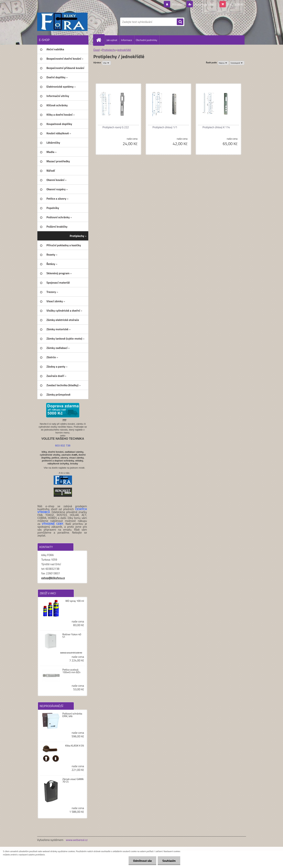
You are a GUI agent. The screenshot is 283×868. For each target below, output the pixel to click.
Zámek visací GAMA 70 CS (73, 780)
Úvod (97, 50)
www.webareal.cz (77, 840)
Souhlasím (169, 861)
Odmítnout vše (143, 861)
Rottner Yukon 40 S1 (72, 636)
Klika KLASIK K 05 (75, 746)
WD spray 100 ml (75, 601)
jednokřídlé (124, 50)
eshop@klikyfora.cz (53, 578)
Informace (127, 40)
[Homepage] (100, 40)
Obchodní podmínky (147, 40)
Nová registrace (204, 4)
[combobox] (223, 63)
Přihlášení (178, 4)
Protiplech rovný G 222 (116, 127)
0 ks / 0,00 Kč (235, 4)
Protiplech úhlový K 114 (216, 127)
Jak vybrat (112, 40)
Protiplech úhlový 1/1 (165, 127)
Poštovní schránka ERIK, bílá (72, 715)
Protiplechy (109, 50)
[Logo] (62, 22)
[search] (180, 22)
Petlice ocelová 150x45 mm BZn (71, 671)
